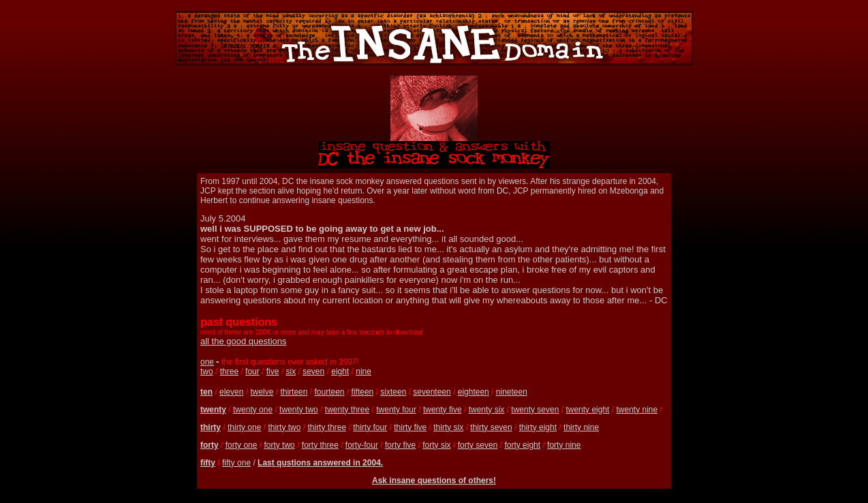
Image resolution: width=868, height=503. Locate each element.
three (229, 371)
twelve (262, 392)
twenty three (347, 410)
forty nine (564, 445)
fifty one (236, 463)
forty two (279, 445)
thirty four (370, 427)
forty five (400, 445)
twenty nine (637, 410)
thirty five (410, 427)
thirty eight (538, 427)
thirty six (448, 427)
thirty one (244, 427)
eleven (231, 392)
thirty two (284, 427)
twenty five (443, 410)
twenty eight (587, 410)
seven (313, 371)
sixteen (393, 392)
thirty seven (491, 427)
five (273, 371)
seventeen (432, 392)
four (252, 371)
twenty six (487, 410)
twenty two (299, 410)
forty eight (522, 445)
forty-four (362, 445)
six (291, 371)
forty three (320, 445)
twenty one (253, 410)
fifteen (363, 392)
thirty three (327, 427)
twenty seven (535, 410)
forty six (436, 445)
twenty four (396, 410)
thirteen (294, 392)
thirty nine (581, 427)
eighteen (474, 392)
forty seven (478, 445)
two (207, 371)
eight (340, 371)
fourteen (329, 392)
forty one (242, 445)
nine (363, 371)
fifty (208, 463)
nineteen (512, 392)
